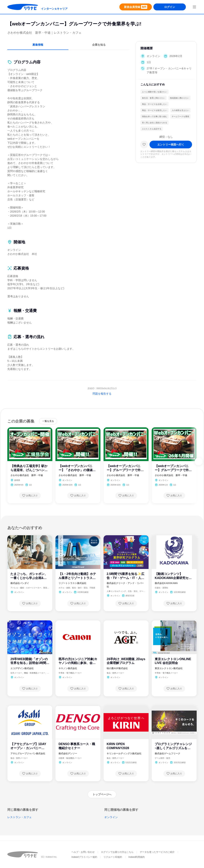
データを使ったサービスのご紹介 (157, 852)
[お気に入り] (144, 145)
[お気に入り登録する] (30, 496)
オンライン (111, 817)
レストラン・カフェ (20, 817)
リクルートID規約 (113, 857)
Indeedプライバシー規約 (84, 857)
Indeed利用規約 (137, 857)
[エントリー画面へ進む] (171, 145)
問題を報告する (102, 394)
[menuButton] (194, 7)
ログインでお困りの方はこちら (117, 852)
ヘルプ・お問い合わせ (83, 852)
